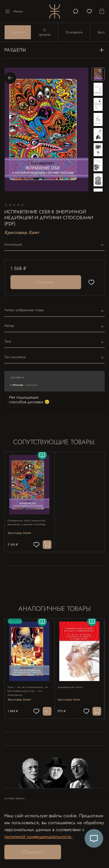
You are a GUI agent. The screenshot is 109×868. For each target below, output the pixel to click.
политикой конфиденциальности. (39, 837)
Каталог (18, 32)
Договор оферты (15, 798)
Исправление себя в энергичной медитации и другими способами (27, 522)
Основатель (74, 32)
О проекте (44, 32)
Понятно (33, 852)
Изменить (31, 385)
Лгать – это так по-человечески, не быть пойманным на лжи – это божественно (28, 691)
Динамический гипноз (70, 687)
